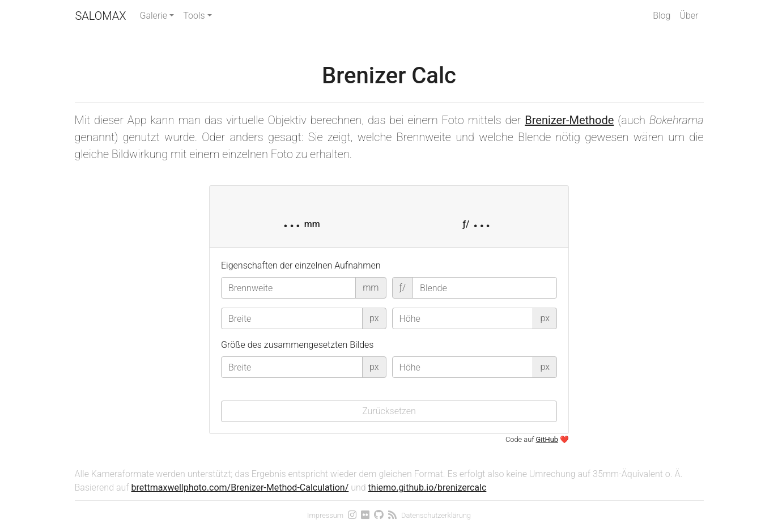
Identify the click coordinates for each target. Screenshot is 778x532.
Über (689, 16)
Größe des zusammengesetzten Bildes (297, 345)
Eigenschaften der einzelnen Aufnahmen (301, 265)
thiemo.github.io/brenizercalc (428, 488)
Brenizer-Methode (569, 120)
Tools (194, 16)
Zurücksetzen (389, 411)
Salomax (101, 16)
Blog (662, 16)
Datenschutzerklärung (436, 515)
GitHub (547, 439)
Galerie (154, 16)
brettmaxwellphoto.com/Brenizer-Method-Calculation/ (240, 488)
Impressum (325, 515)
